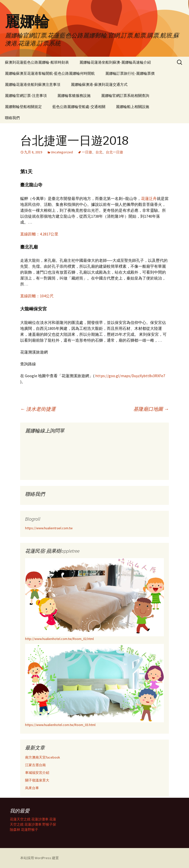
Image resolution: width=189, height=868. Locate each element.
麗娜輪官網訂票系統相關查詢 (125, 96)
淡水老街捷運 (38, 409)
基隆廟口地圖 (151, 409)
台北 (99, 152)
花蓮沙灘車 (40, 819)
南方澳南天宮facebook (43, 757)
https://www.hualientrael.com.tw (49, 528)
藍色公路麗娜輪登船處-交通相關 (79, 107)
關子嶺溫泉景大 (37, 780)
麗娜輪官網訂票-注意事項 (26, 96)
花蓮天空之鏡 (20, 819)
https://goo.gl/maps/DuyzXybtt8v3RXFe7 (130, 376)
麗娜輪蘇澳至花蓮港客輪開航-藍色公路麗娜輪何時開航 (50, 73)
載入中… (62, 455)
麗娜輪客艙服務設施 (74, 96)
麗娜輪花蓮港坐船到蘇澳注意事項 (33, 84)
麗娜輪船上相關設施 (133, 107)
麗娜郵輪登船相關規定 (23, 107)
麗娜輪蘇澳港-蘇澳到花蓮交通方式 (99, 84)
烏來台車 (32, 788)
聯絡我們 (12, 118)
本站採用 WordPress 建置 (39, 858)
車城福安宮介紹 (37, 773)
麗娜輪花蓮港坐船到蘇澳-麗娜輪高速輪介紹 (115, 62)
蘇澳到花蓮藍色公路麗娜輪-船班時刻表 (37, 62)
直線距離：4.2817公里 (39, 234)
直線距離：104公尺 (37, 296)
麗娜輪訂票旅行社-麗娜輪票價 (130, 73)
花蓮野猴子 (30, 830)
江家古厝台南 (35, 765)
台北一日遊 (114, 152)
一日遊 (87, 152)
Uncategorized (62, 152)
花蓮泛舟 (149, 198)
